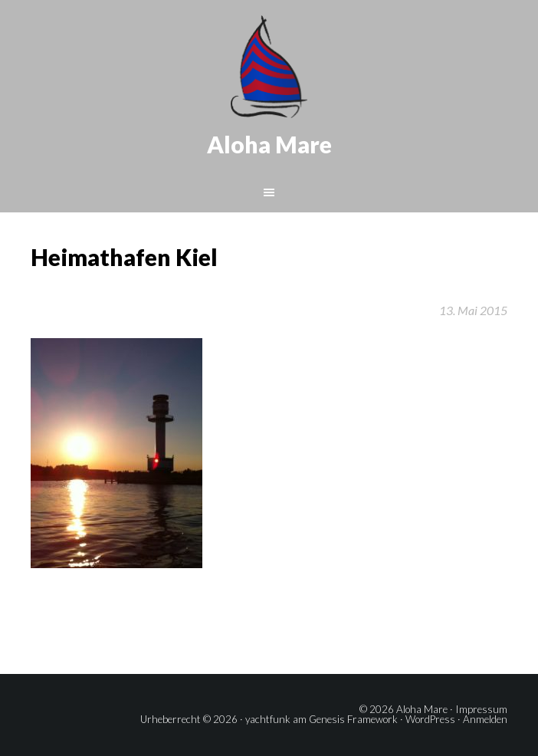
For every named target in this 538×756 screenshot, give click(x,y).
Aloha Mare (269, 144)
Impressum (481, 709)
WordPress (430, 719)
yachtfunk (268, 719)
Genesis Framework (353, 719)
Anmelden (485, 719)
